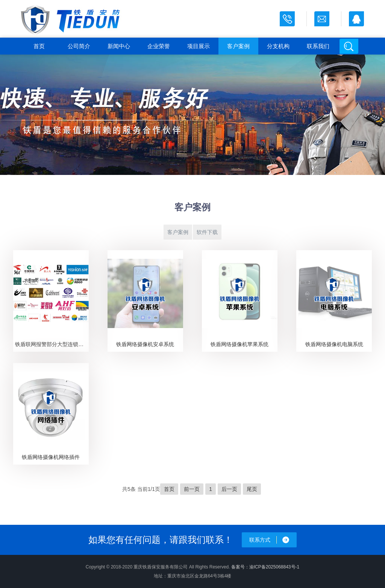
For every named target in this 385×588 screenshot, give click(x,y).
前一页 (192, 489)
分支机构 (278, 46)
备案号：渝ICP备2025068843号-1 (265, 567)
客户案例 (238, 46)
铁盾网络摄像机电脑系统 (334, 344)
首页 (39, 46)
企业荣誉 (159, 46)
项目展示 (199, 46)
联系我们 (318, 46)
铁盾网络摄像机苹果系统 (239, 344)
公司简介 (79, 46)
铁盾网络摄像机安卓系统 (145, 344)
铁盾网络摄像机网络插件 (51, 457)
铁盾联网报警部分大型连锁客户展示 (52, 344)
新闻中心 (119, 46)
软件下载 (207, 232)
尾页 (252, 489)
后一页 (229, 489)
